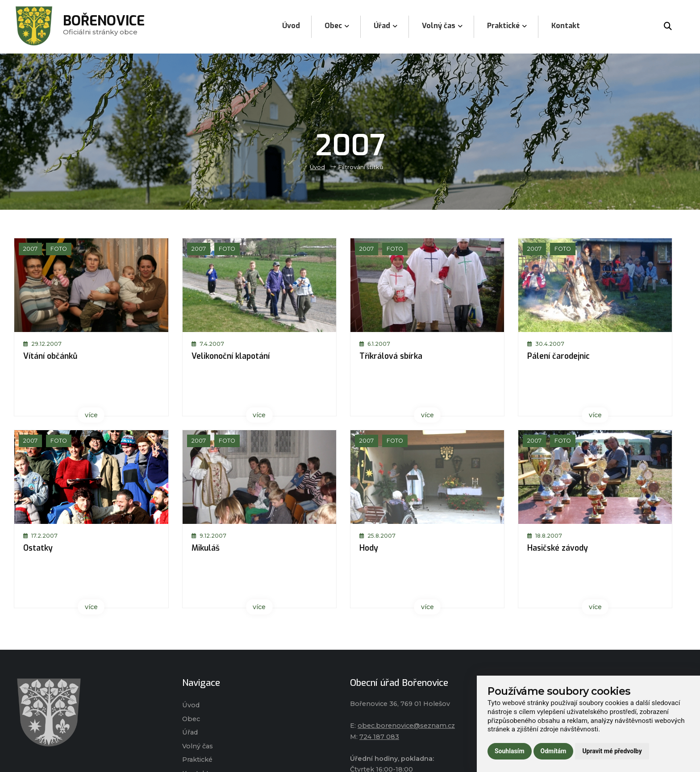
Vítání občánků (50, 356)
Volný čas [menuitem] (442, 26)
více (91, 415)
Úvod (317, 167)
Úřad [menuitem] (385, 26)
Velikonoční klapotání (231, 356)
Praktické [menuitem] (507, 26)
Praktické (197, 760)
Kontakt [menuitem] (566, 26)
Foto (59, 249)
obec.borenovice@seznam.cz (406, 726)
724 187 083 (379, 737)
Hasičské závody (558, 548)
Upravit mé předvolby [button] (612, 751)
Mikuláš (206, 548)
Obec (191, 719)
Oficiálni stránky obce (104, 27)
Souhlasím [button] (510, 751)
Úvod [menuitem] (291, 26)
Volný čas (198, 746)
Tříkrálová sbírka (391, 356)
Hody (369, 548)
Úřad (190, 732)
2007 (30, 249)
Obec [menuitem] (337, 26)
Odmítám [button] (554, 751)
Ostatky (38, 548)
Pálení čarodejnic (558, 356)
